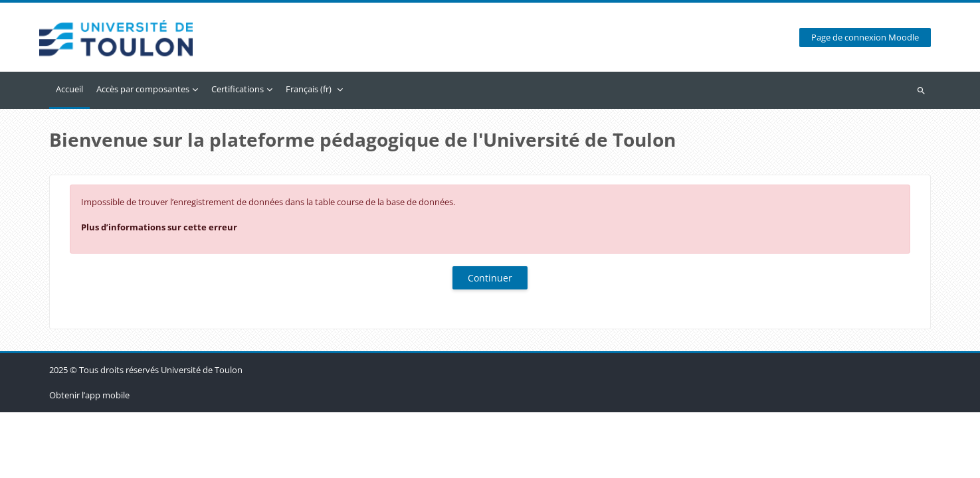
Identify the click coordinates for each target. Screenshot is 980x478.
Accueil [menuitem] (69, 89)
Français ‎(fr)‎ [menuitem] (309, 89)
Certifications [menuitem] (238, 89)
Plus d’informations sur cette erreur (159, 227)
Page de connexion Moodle (865, 38)
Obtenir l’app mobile (89, 461)
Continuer (490, 278)
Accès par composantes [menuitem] (143, 89)
